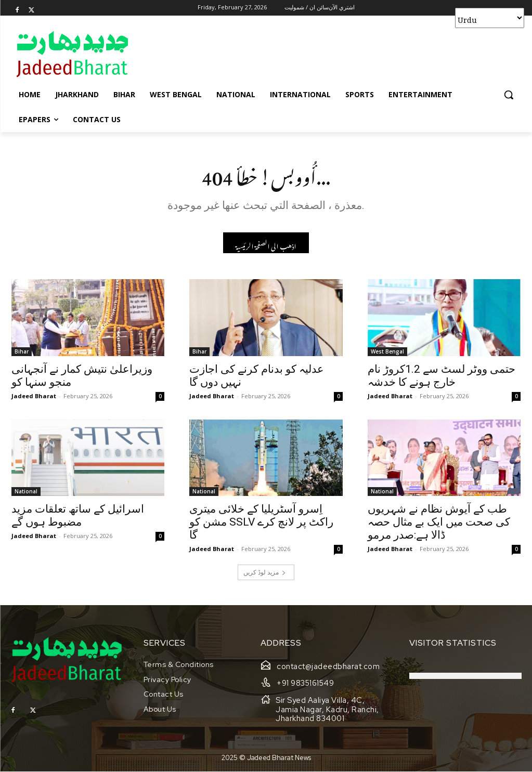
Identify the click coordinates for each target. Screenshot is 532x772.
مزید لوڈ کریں (265, 575)
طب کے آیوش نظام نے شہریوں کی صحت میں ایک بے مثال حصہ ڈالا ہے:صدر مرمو (439, 525)
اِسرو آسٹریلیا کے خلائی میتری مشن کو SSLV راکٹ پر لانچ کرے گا (261, 525)
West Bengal (387, 354)
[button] (509, 95)
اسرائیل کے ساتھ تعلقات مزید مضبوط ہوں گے (78, 519)
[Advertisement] (255, 54)
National (26, 494)
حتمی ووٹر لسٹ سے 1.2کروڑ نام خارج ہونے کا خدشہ (442, 378)
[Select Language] (490, 18)
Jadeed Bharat (34, 398)
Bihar (22, 354)
